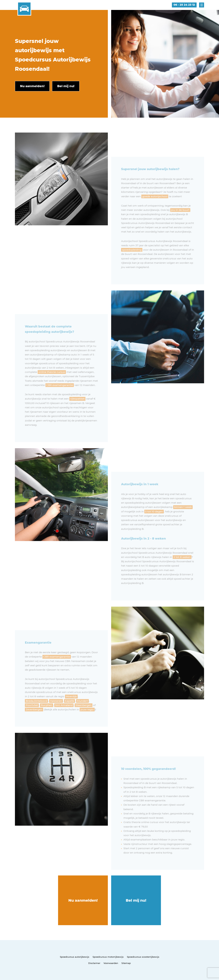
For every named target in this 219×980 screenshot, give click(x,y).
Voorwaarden (111, 963)
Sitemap (126, 963)
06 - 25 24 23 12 (184, 5)
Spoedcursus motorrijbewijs (108, 957)
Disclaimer (94, 963)
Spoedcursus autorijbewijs (75, 957)
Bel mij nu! (136, 900)
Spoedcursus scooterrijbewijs (143, 957)
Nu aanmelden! (83, 900)
